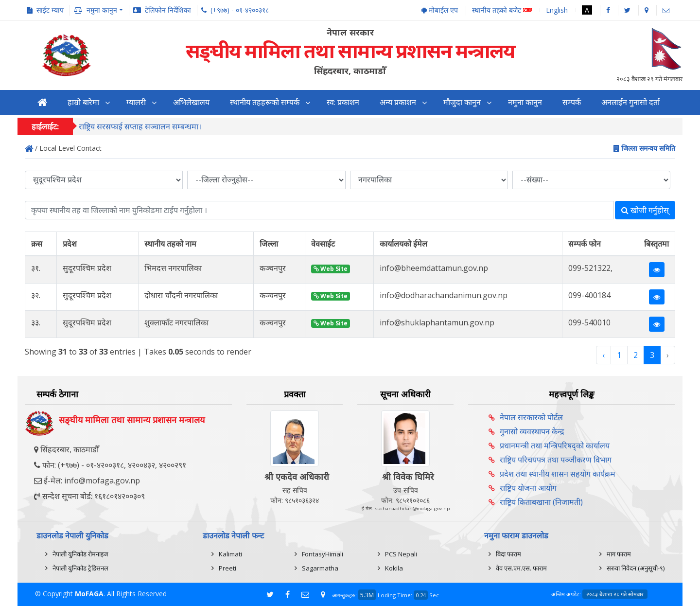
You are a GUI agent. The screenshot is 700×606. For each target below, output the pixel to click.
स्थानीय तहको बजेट (502, 10)
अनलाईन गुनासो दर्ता (630, 102)
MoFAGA (89, 594)
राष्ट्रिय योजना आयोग (528, 488)
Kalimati (230, 554)
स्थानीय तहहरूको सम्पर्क (265, 102)
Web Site (331, 269)
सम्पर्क (572, 102)
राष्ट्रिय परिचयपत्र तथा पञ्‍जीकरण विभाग (556, 460)
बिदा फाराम (508, 554)
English (557, 10)
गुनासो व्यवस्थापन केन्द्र (532, 431)
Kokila (394, 568)
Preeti (227, 568)
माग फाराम (619, 554)
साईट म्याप (50, 10)
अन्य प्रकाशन (398, 102)
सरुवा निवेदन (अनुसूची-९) (636, 568)
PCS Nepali (401, 554)
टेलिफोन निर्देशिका (168, 10)
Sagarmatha (320, 568)
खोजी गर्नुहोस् (645, 210)
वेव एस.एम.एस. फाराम (521, 568)
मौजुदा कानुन (462, 102)
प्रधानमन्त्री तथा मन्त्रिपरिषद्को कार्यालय (555, 446)
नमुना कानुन (525, 102)
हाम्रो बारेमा (83, 102)
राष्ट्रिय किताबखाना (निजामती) (541, 502)
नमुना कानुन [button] (102, 10)
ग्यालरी (136, 102)
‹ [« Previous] (604, 355)
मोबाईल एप (440, 10)
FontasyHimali (323, 554)
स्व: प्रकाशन (343, 102)
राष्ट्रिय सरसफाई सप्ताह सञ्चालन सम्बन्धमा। (140, 127)
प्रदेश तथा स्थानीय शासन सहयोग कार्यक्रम (558, 474)
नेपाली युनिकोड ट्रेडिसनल (80, 568)
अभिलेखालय (191, 102)
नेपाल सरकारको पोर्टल (531, 417)
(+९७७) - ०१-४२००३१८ (240, 10)
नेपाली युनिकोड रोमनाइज (80, 554)
